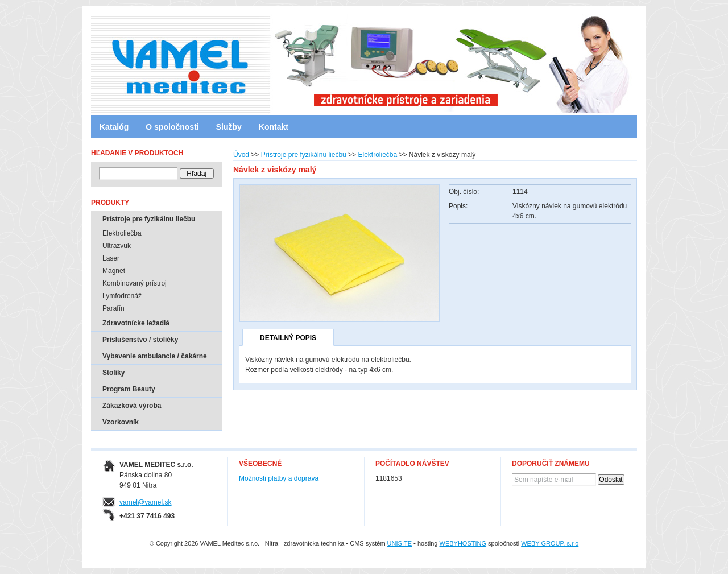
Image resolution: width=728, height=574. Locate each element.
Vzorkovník (121, 422)
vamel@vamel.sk (146, 502)
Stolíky (113, 373)
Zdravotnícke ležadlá (136, 323)
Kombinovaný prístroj (135, 283)
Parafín (113, 308)
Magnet (114, 271)
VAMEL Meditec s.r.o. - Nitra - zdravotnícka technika (139, 60)
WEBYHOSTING (463, 543)
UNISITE (400, 543)
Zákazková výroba (132, 406)
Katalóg (114, 127)
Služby (229, 127)
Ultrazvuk (117, 246)
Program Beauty (129, 389)
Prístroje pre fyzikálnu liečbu (304, 155)
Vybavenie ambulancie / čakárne (155, 356)
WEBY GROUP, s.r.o (550, 543)
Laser (111, 258)
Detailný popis (288, 338)
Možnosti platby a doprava (279, 478)
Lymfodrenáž (122, 296)
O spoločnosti (172, 127)
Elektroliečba (377, 155)
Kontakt (274, 127)
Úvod (241, 155)
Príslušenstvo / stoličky (140, 340)
